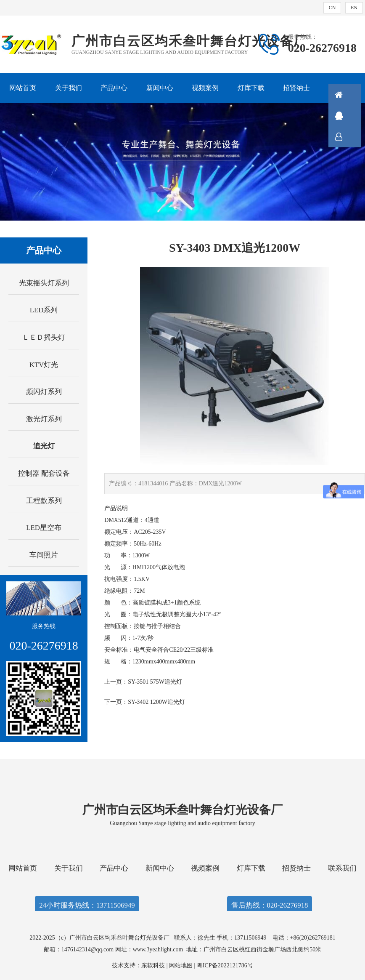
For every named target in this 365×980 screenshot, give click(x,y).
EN (354, 8)
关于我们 (69, 88)
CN (332, 8)
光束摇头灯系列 (44, 283)
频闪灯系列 (44, 392)
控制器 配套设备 (44, 473)
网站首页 (23, 88)
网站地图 (181, 965)
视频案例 (205, 88)
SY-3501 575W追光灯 (155, 682)
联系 (350, 137)
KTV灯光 (44, 365)
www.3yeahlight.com (160, 949)
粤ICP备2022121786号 (225, 965)
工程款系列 (44, 501)
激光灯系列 (44, 419)
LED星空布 (44, 528)
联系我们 (342, 868)
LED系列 (44, 310)
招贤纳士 (296, 88)
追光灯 (44, 446)
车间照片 (44, 555)
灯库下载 (251, 88)
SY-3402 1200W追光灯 (156, 702)
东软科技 (153, 965)
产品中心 (114, 88)
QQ (350, 116)
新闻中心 (160, 88)
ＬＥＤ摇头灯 (44, 337)
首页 (350, 95)
